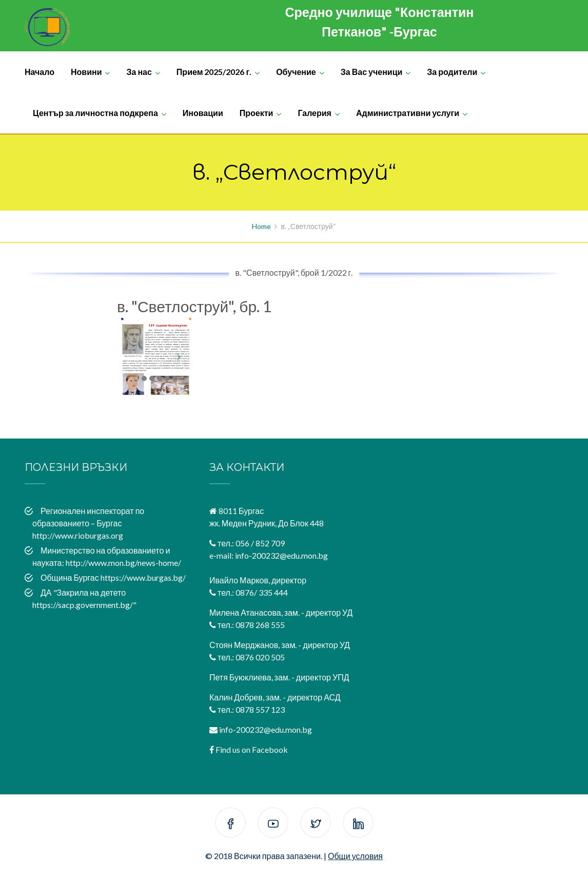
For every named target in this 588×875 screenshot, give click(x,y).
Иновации (203, 113)
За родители (452, 72)
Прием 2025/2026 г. (214, 72)
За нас (139, 72)
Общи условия (355, 856)
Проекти (257, 113)
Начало (40, 72)
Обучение (296, 72)
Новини (86, 72)
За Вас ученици (372, 72)
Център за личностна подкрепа (95, 113)
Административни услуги (408, 113)
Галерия (315, 113)
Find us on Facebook (252, 749)
